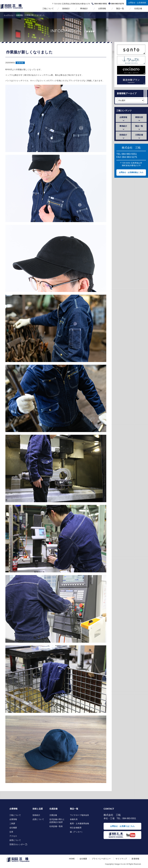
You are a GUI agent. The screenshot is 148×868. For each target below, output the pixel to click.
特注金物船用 (76, 828)
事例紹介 (84, 9)
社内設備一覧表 (56, 826)
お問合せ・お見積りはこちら (122, 826)
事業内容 (139, 117)
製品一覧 (120, 9)
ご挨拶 (12, 823)
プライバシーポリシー (101, 859)
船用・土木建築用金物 (79, 823)
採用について (15, 840)
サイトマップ (121, 859)
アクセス (13, 836)
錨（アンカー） (77, 832)
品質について (38, 819)
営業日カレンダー (17, 844)
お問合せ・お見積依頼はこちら (131, 172)
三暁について (48, 9)
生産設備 (138, 9)
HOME (72, 859)
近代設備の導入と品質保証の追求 (57, 821)
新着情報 (20, 63)
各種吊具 (74, 819)
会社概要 (13, 828)
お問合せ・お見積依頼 (137, 3)
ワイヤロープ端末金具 (79, 815)
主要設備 (139, 135)
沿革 (11, 832)
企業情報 (102, 9)
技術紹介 (66, 9)
